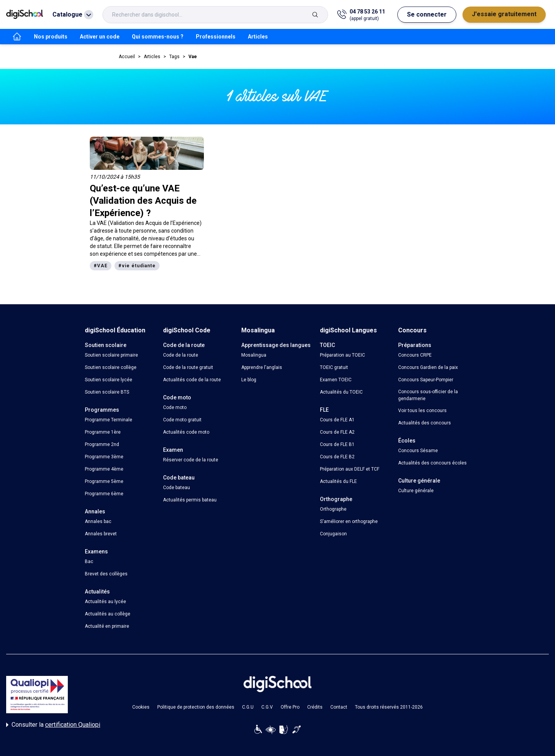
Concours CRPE (415, 355)
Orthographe (333, 509)
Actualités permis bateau (190, 500)
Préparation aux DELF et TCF (350, 469)
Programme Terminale (108, 420)
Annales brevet (101, 534)
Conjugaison (333, 534)
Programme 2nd (102, 444)
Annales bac (98, 521)
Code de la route (181, 355)
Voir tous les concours (422, 411)
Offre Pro (290, 707)
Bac (89, 562)
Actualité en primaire (107, 626)
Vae (193, 57)
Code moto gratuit (182, 420)
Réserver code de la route (191, 460)
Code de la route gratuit (188, 367)
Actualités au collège (108, 614)
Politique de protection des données (196, 707)
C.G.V (267, 707)
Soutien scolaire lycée (108, 380)
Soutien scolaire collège (111, 367)
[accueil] (17, 37)
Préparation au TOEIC (342, 355)
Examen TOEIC (336, 380)
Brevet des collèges (106, 574)
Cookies (141, 707)
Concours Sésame (418, 451)
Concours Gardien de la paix (428, 367)
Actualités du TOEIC (341, 392)
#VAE (101, 266)
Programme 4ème (104, 469)
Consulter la (53, 725)
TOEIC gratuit (334, 367)
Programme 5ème (104, 481)
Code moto (175, 407)
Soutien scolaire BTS (107, 392)
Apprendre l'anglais (262, 367)
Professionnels (216, 37)
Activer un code (100, 37)
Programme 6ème (104, 494)
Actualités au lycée (105, 602)
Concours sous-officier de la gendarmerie (428, 395)
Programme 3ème (104, 457)
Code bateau (177, 488)
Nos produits (51, 37)
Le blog (249, 380)
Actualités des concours (425, 423)
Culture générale (416, 491)
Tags (174, 57)
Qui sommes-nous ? (158, 37)
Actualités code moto (186, 432)
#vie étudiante (137, 266)
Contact (339, 707)
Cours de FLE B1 (337, 444)
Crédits (315, 707)
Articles (258, 37)
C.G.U (248, 707)
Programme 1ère (103, 432)
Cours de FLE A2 (337, 432)
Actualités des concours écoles (432, 463)
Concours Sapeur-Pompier (426, 380)
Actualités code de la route (192, 380)
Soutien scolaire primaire (111, 355)
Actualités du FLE (338, 481)
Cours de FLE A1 (337, 420)
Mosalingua (254, 355)
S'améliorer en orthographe (349, 521)
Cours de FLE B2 (337, 457)
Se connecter (427, 14)
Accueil (127, 57)
